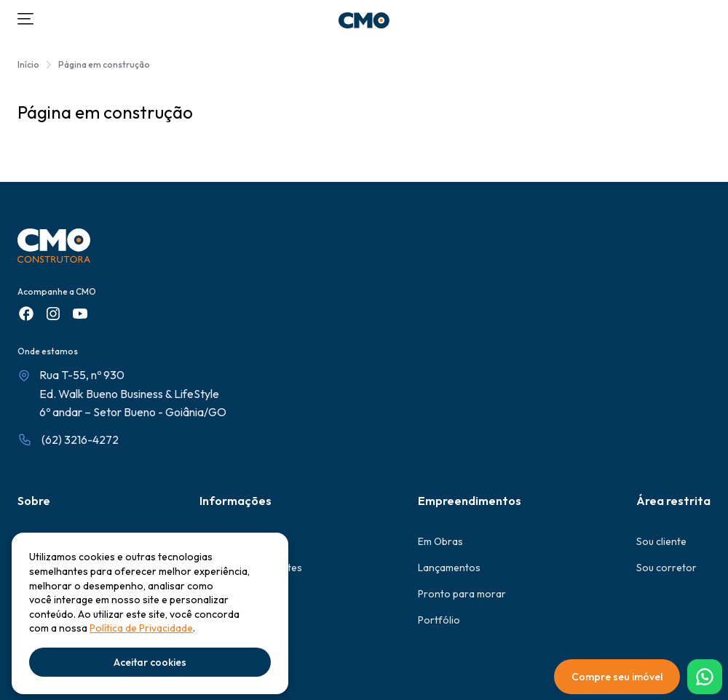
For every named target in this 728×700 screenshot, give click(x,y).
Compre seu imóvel (617, 677)
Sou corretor (666, 568)
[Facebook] (26, 314)
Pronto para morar (462, 594)
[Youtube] (80, 314)
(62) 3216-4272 (80, 440)
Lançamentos (449, 568)
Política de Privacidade (141, 628)
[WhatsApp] (705, 677)
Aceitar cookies (150, 662)
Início (28, 64)
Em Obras (440, 541)
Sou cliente (661, 541)
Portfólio (439, 620)
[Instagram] (53, 314)
